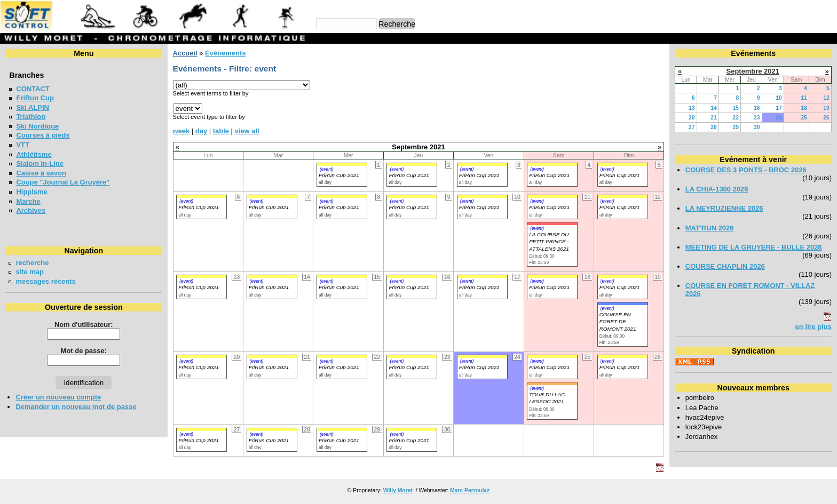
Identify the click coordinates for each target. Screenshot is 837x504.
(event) (327, 169)
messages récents (45, 281)
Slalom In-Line (40, 163)
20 (692, 118)
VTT (22, 145)
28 (714, 127)
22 (736, 118)
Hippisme (31, 192)
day (201, 131)
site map (30, 272)
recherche (32, 263)
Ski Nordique (37, 126)
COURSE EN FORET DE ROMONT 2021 (618, 322)
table (221, 131)
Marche (28, 201)
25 (804, 118)
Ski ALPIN (32, 107)
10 (779, 98)
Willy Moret (398, 490)
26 (826, 118)
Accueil (185, 53)
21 (714, 118)
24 (779, 118)
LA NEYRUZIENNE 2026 (724, 208)
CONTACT (33, 89)
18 (804, 108)
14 (714, 108)
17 (779, 108)
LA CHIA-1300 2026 (717, 189)
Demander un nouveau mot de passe (76, 407)
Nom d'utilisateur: (84, 325)
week (181, 131)
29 (736, 127)
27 (692, 127)
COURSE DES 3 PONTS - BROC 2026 (746, 170)
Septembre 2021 (753, 71)
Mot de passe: (84, 351)
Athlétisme (34, 154)
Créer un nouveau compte (58, 397)
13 (692, 108)
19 (826, 108)
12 (826, 98)
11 (804, 98)
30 (757, 127)
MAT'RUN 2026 (710, 228)
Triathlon (31, 117)
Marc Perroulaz (470, 490)
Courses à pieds (43, 135)
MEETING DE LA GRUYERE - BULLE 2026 (754, 247)
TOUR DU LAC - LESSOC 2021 (548, 398)
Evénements (225, 53)
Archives (31, 210)
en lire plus (814, 327)
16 (757, 108)
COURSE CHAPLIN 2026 (725, 266)
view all (247, 131)
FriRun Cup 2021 (339, 175)
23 (757, 118)
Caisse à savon (41, 173)
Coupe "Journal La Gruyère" (63, 182)
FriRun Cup (35, 98)
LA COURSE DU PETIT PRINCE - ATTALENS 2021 (549, 242)
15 (736, 108)
